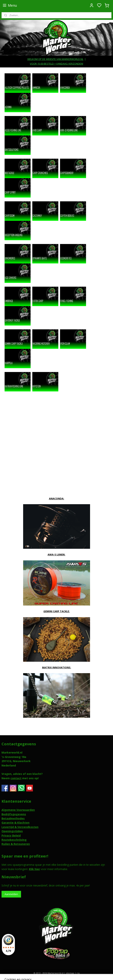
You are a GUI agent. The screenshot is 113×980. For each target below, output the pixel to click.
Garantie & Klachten (15, 823)
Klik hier (34, 869)
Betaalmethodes (13, 818)
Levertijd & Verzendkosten (20, 827)
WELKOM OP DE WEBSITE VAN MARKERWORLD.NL (55, 59)
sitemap (70, 973)
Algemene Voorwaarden (18, 810)
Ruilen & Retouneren (16, 844)
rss (78, 973)
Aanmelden (11, 894)
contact (16, 778)
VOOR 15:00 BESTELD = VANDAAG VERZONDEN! (56, 64)
